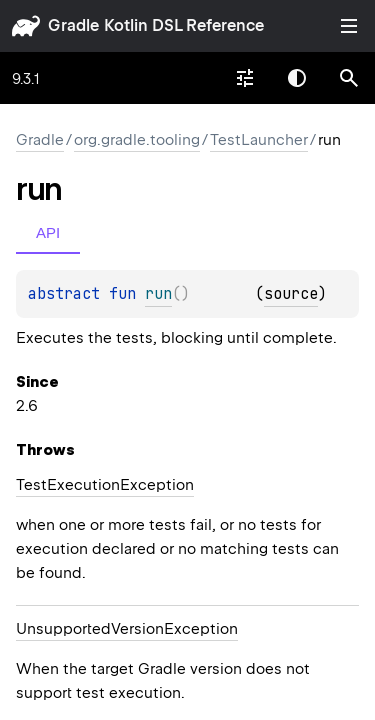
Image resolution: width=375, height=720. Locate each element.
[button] (349, 78)
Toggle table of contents (349, 26)
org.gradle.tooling (137, 140)
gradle (73, 25)
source (291, 294)
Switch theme (297, 78)
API (48, 232)
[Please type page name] (349, 78)
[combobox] (245, 78)
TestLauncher (259, 140)
